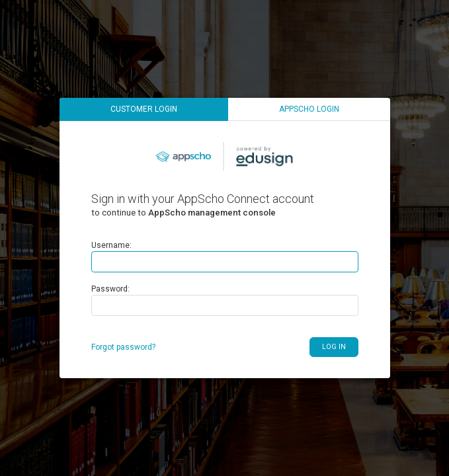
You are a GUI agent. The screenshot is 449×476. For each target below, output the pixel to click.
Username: (111, 245)
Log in (334, 347)
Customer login (144, 109)
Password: (110, 289)
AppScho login (309, 109)
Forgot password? (123, 347)
